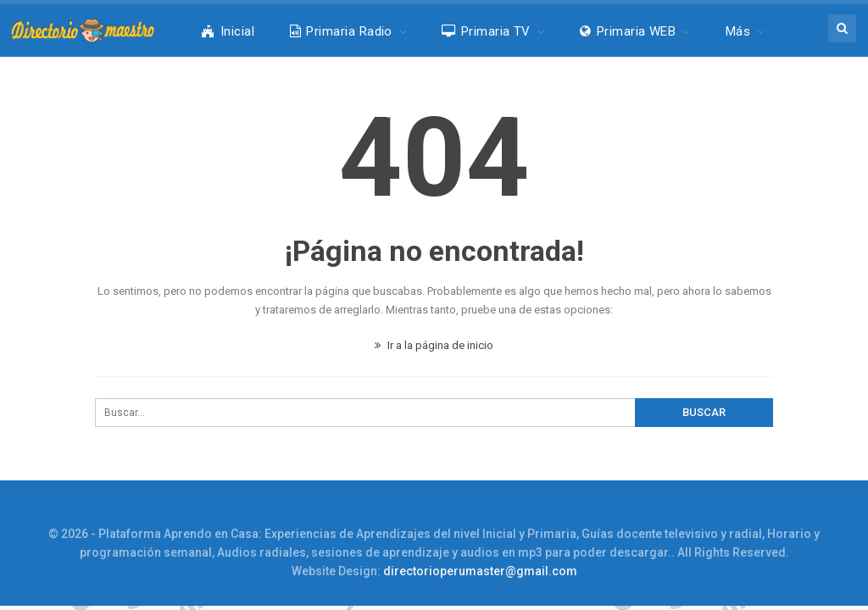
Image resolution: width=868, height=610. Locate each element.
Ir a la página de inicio (434, 345)
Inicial (228, 31)
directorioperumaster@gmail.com (480, 571)
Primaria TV (486, 31)
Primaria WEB (628, 31)
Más (738, 31)
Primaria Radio (341, 31)
